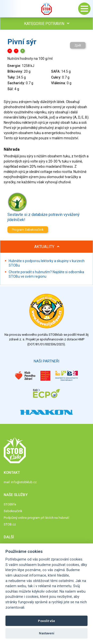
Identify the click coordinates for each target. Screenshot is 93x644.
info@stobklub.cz (24, 482)
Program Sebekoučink (28, 230)
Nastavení (47, 633)
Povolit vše (46, 621)
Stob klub (47, 9)
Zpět (78, 45)
